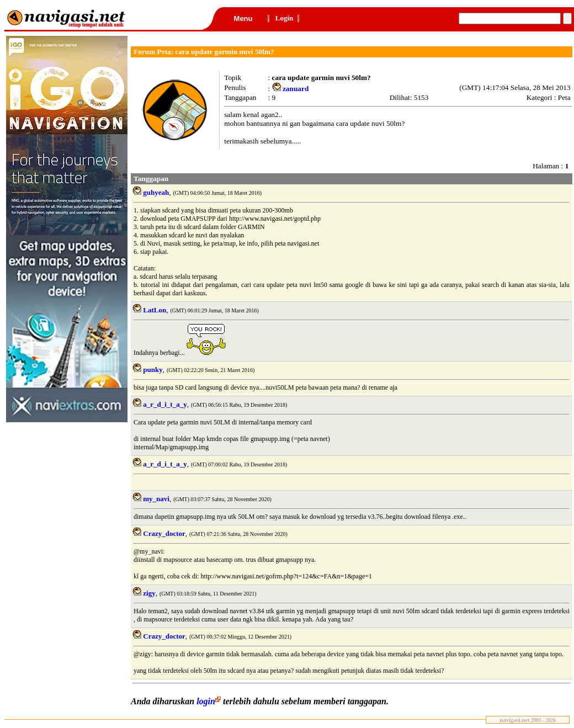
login (210, 701)
